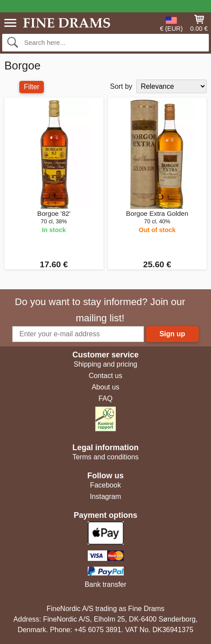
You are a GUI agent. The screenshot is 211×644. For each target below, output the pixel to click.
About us (105, 387)
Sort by (121, 86)
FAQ (105, 398)
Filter (32, 87)
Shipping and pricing (105, 364)
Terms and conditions (105, 457)
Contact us (105, 376)
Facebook (105, 485)
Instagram (105, 497)
